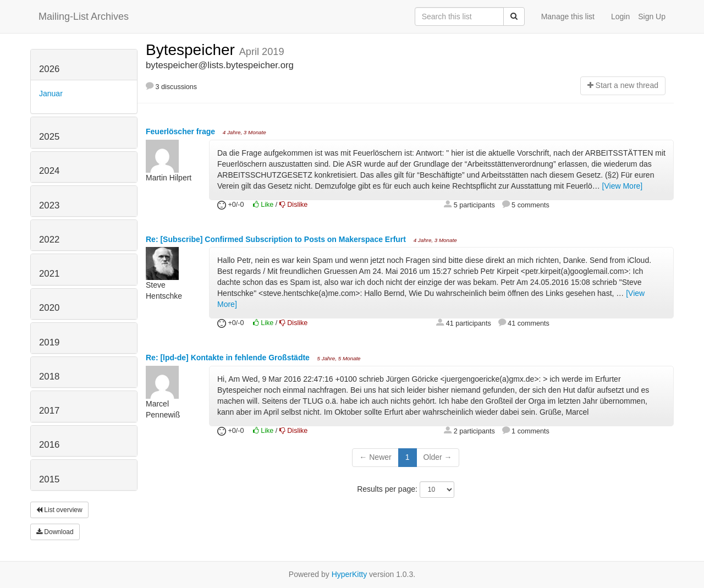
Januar (51, 94)
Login (620, 17)
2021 (49, 274)
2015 (49, 479)
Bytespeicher (193, 50)
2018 (49, 377)
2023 (49, 205)
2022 (49, 240)
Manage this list (568, 17)
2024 (49, 171)
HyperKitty (350, 574)
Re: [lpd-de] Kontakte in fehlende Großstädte (229, 358)
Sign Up (652, 17)
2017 (49, 411)
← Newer (375, 457)
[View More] (623, 186)
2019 (49, 342)
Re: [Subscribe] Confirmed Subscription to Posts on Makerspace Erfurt (277, 239)
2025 (49, 137)
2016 (49, 445)
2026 (49, 69)
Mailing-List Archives (84, 17)
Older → (438, 457)
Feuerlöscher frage (182, 131)
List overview (59, 510)
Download (55, 532)
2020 (49, 308)
